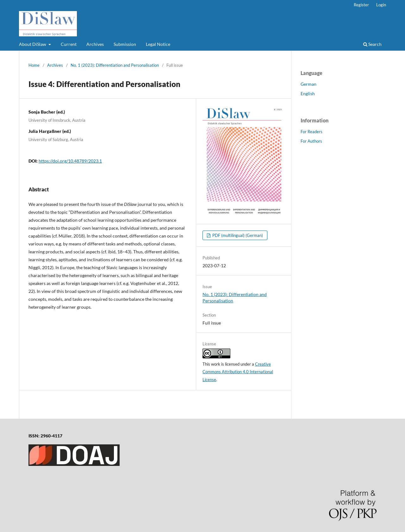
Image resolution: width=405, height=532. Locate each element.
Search (372, 44)
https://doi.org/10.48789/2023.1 (70, 161)
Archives (95, 44)
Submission (125, 44)
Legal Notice (158, 44)
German (308, 84)
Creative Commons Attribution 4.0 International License (238, 372)
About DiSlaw (33, 44)
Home (34, 65)
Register (361, 5)
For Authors (311, 141)
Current (69, 44)
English (308, 93)
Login (381, 5)
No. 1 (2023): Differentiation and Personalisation (115, 65)
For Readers (312, 132)
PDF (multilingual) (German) (237, 235)
